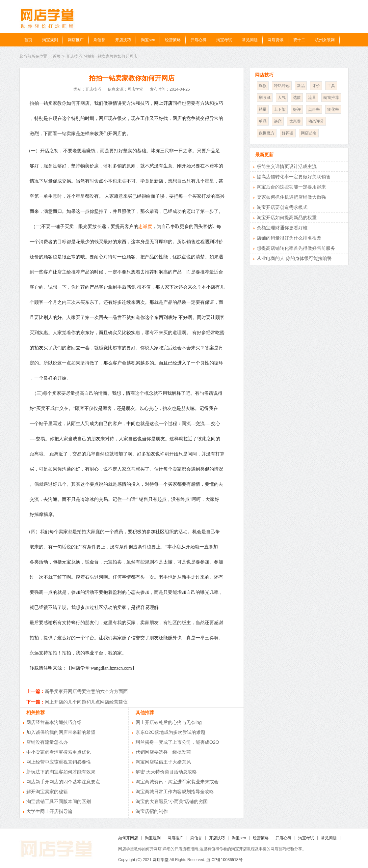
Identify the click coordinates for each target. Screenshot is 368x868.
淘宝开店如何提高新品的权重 (287, 217)
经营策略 (173, 40)
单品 (263, 121)
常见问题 (250, 40)
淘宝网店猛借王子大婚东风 (163, 762)
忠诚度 (145, 227)
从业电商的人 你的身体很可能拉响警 (294, 258)
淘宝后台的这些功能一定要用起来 (291, 187)
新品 (301, 86)
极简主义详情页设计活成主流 (287, 166)
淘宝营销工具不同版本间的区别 (59, 801)
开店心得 (198, 40)
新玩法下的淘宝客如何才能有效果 (61, 772)
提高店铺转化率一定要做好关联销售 (294, 177)
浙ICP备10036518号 (224, 860)
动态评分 (316, 121)
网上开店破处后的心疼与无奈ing (169, 722)
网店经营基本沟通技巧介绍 (54, 722)
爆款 (263, 86)
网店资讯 (276, 40)
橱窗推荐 (331, 98)
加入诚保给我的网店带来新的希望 (61, 732)
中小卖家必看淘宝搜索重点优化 (59, 752)
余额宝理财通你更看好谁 (282, 228)
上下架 (280, 109)
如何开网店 (128, 838)
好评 (297, 109)
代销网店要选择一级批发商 (163, 752)
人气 (282, 98)
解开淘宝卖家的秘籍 (47, 792)
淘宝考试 (224, 40)
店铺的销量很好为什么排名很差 (289, 238)
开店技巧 (123, 40)
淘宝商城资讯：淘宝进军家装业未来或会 (177, 782)
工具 (331, 86)
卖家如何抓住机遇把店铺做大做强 (291, 197)
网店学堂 (161, 860)
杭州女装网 (325, 40)
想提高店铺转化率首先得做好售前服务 (296, 248)
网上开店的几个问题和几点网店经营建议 (86, 702)
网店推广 (76, 40)
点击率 (314, 109)
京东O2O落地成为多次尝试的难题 (171, 732)
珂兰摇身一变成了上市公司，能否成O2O (177, 742)
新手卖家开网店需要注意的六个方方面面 (86, 691)
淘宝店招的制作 (152, 811)
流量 (312, 98)
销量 (263, 109)
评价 (316, 86)
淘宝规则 (50, 40)
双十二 (299, 40)
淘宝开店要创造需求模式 (282, 207)
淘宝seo (148, 40)
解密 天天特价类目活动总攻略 (166, 772)
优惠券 (295, 121)
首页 (28, 40)
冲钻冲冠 (282, 86)
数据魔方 (267, 133)
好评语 (288, 133)
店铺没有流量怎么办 (47, 742)
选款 (297, 98)
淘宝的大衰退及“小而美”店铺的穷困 (172, 801)
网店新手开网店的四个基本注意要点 (63, 782)
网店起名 (309, 133)
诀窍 (278, 121)
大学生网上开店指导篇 (49, 811)
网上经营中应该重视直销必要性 (59, 762)
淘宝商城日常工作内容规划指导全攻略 (175, 792)
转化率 (333, 109)
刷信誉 (99, 40)
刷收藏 (265, 98)
